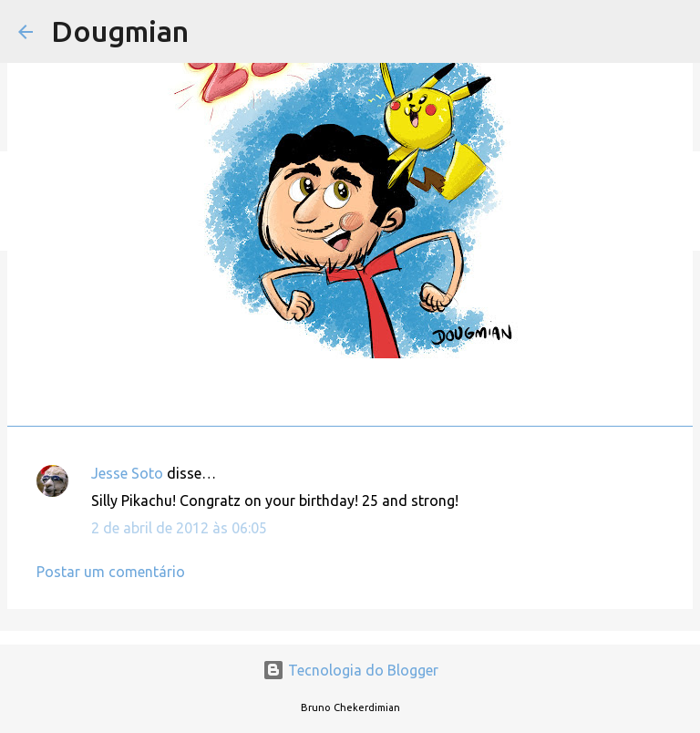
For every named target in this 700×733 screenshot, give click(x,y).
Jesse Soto (127, 473)
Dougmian (120, 31)
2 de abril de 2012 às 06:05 (179, 528)
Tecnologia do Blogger (350, 670)
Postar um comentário (111, 572)
